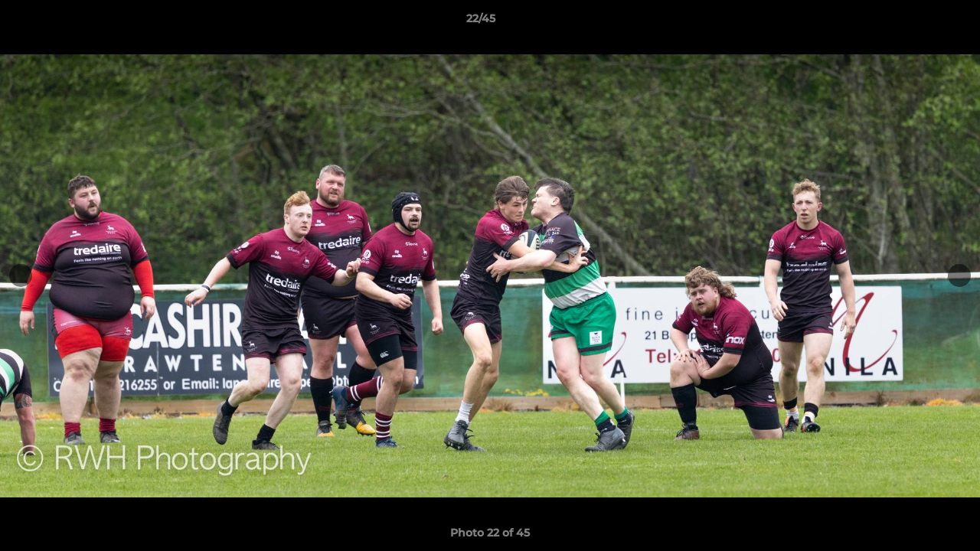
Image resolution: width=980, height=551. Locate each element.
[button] (916, 22)
